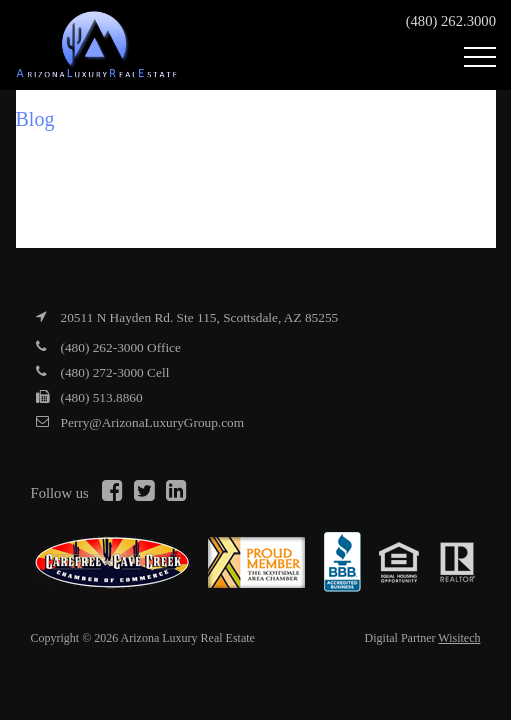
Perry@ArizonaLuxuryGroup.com (153, 422)
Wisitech (459, 638)
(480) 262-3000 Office (121, 347)
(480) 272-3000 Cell (115, 372)
